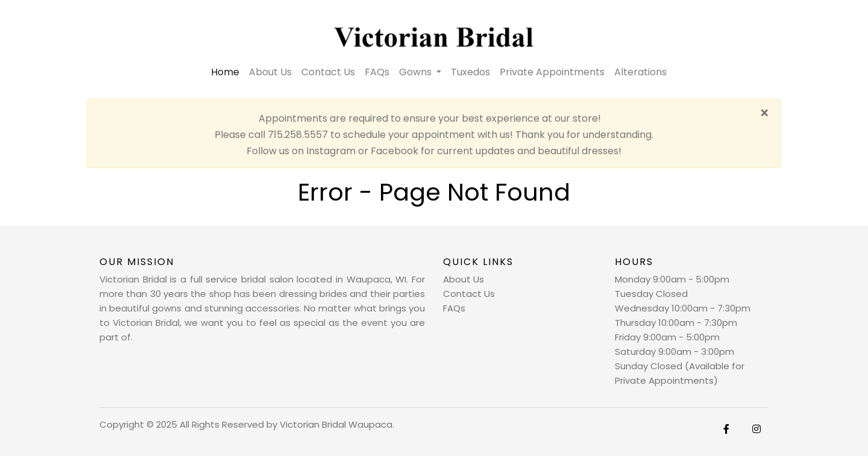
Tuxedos (470, 72)
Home (228, 72)
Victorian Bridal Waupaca (336, 424)
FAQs (377, 72)
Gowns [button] (417, 72)
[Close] (764, 114)
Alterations (640, 72)
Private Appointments (552, 72)
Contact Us (328, 72)
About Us (270, 72)
